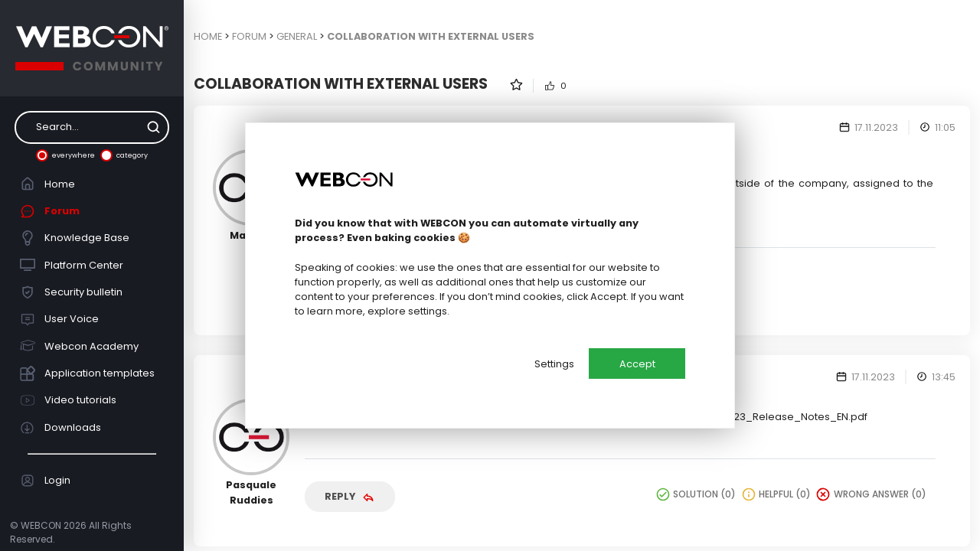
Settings (554, 364)
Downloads (61, 428)
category (124, 155)
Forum (50, 211)
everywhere (65, 155)
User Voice (60, 319)
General (297, 36)
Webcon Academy (80, 346)
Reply (350, 496)
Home (48, 184)
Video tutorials (69, 400)
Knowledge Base (75, 238)
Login (46, 481)
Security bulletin (72, 292)
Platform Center (72, 265)
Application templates (88, 373)
